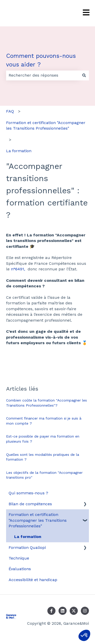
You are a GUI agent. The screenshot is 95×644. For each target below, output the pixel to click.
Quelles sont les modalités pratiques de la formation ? (43, 457)
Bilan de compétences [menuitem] (30, 504)
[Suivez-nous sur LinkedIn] (63, 611)
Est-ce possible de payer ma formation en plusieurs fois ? (43, 439)
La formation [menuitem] (28, 537)
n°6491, (18, 269)
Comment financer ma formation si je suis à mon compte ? (44, 421)
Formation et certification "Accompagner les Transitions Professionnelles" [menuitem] (38, 520)
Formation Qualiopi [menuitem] (27, 547)
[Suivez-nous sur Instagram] (85, 611)
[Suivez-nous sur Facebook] (51, 611)
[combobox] (43, 75)
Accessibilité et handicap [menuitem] (33, 580)
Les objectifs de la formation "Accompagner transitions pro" (44, 475)
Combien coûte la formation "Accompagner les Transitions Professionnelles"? (46, 403)
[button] (84, 635)
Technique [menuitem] (19, 558)
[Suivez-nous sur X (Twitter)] (74, 611)
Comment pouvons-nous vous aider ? (41, 60)
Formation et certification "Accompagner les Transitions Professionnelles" (46, 125)
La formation (19, 151)
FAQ (10, 111)
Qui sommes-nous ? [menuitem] (28, 493)
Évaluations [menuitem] (20, 569)
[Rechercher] (84, 75)
